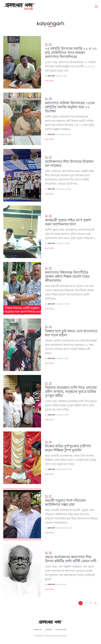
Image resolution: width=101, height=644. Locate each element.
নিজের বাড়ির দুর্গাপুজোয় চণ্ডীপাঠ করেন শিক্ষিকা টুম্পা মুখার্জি (68, 448)
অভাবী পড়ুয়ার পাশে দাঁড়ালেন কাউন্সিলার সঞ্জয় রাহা (65, 503)
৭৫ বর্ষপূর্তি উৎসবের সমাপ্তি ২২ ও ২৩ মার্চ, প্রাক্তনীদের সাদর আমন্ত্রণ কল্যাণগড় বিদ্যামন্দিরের (71, 53)
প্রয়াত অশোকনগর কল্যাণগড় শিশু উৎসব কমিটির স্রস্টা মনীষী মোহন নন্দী (71, 559)
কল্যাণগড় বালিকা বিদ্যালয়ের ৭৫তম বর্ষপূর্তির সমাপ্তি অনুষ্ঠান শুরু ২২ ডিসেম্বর (70, 107)
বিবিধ (50, 98)
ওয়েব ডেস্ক (51, 76)
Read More (49, 81)
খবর (46, 44)
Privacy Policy (61, 629)
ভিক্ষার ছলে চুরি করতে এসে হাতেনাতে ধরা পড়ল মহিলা (71, 333)
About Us (38, 629)
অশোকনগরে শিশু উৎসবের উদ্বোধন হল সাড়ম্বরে (69, 164)
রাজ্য (50, 44)
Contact (49, 629)
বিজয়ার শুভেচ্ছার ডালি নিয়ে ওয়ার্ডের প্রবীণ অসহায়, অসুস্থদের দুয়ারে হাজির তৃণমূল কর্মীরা (71, 392)
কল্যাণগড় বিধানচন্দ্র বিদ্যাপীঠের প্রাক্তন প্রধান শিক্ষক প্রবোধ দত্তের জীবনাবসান (67, 277)
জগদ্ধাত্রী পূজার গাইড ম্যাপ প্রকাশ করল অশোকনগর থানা (68, 222)
